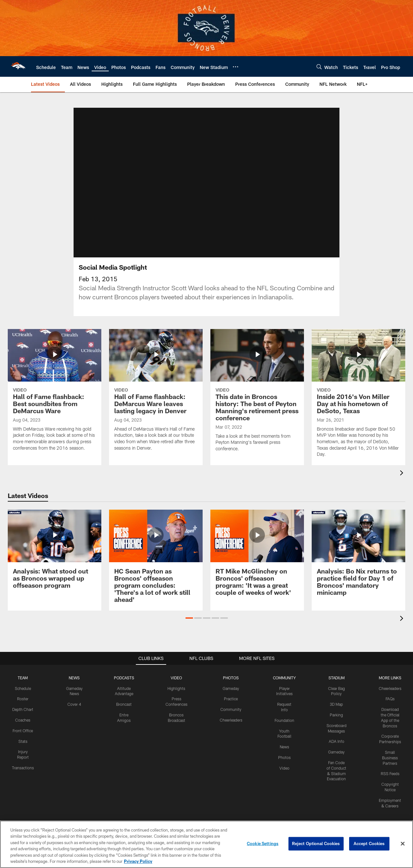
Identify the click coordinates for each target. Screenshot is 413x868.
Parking (336, 715)
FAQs (390, 699)
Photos (284, 757)
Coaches (23, 720)
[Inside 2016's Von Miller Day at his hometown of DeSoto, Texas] (358, 397)
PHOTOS (231, 678)
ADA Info (337, 741)
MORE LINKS (390, 678)
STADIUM (337, 678)
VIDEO (176, 678)
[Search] (319, 67)
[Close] (403, 844)
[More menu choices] (236, 67)
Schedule (23, 688)
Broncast (124, 704)
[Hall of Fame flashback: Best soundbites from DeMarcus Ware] (55, 394)
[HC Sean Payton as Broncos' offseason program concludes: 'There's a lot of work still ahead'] (156, 560)
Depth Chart (23, 709)
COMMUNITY (284, 678)
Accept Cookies (369, 843)
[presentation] (403, 474)
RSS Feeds (390, 773)
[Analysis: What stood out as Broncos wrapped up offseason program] (55, 553)
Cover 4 (74, 704)
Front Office (23, 731)
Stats (23, 741)
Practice (231, 699)
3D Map (336, 704)
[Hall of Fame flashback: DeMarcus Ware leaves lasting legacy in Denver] (156, 394)
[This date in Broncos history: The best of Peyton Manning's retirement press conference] (257, 394)
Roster (23, 699)
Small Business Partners (390, 758)
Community (231, 709)
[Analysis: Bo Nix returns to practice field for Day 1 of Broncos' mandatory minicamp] (358, 557)
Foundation (284, 720)
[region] (206, 844)
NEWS (74, 678)
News (284, 747)
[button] (189, 618)
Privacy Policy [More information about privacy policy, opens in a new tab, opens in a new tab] (138, 861)
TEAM (23, 678)
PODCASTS (124, 678)
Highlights (176, 688)
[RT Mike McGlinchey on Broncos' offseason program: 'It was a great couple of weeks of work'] (257, 557)
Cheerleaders (231, 720)
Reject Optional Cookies (316, 843)
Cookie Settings (263, 843)
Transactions (23, 768)
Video (284, 768)
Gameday (231, 688)
